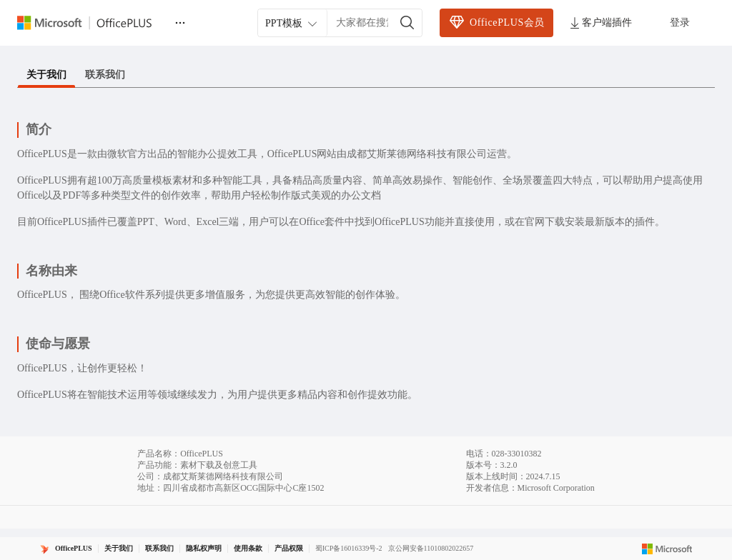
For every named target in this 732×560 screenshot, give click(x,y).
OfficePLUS (74, 548)
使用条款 (248, 548)
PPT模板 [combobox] (292, 24)
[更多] (180, 23)
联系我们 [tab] (105, 75)
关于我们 (119, 548)
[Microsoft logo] (667, 549)
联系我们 (159, 548)
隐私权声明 (204, 548)
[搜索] (407, 23)
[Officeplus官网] (93, 23)
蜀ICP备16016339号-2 (349, 548)
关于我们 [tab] (46, 75)
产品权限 (289, 548)
